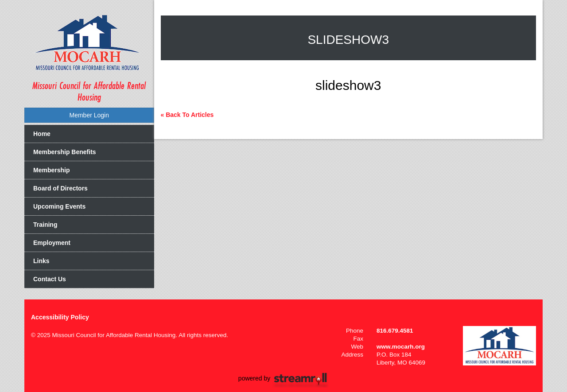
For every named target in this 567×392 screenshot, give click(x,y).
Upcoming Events (59, 206)
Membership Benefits (65, 152)
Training (45, 225)
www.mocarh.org (401, 347)
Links (41, 261)
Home (42, 134)
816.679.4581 (395, 331)
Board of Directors (60, 188)
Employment (52, 243)
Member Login (89, 115)
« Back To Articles (187, 115)
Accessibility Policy (60, 317)
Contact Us (50, 279)
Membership (51, 170)
